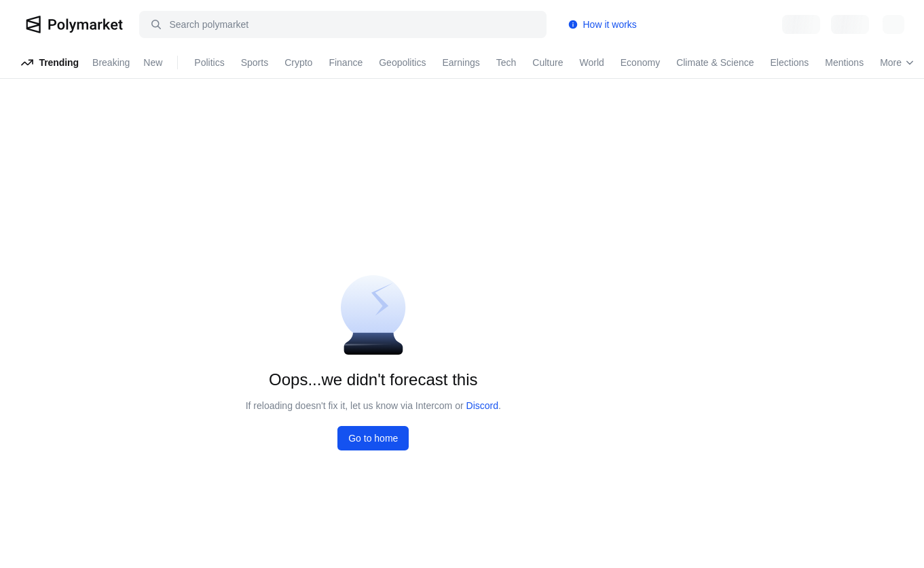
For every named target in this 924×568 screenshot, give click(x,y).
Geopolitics (402, 63)
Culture (548, 63)
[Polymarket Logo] (74, 24)
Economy (640, 63)
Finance (346, 63)
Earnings (461, 63)
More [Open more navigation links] (897, 63)
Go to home (373, 438)
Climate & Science (715, 63)
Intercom (434, 406)
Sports (255, 63)
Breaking (111, 63)
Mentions (844, 63)
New (153, 63)
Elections (790, 63)
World (591, 63)
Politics (209, 63)
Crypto (298, 63)
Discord (482, 406)
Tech (506, 63)
